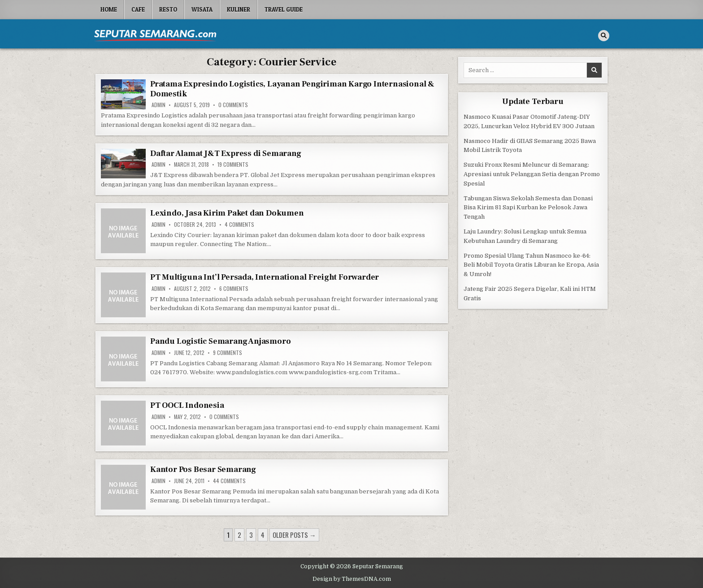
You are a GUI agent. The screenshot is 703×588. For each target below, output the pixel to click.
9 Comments (228, 353)
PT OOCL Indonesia (187, 405)
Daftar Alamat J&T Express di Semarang (226, 153)
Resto (168, 9)
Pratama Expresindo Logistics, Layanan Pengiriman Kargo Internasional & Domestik (292, 89)
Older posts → (294, 535)
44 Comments (229, 481)
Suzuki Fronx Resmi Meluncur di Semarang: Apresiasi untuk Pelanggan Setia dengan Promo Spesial (532, 174)
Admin (158, 105)
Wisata (202, 9)
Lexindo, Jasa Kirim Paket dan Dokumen (227, 213)
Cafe (138, 9)
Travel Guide (284, 9)
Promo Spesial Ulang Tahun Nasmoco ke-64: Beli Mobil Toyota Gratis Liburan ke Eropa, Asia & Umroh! (531, 265)
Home (109, 9)
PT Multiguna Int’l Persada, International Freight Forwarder (265, 277)
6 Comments (234, 289)
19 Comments (233, 164)
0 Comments (233, 105)
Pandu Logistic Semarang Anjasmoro (220, 341)
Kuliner (239, 9)
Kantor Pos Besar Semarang (203, 469)
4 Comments (239, 225)
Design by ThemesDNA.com (352, 579)
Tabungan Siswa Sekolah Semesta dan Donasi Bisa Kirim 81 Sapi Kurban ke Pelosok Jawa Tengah (528, 208)
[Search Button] (604, 36)
